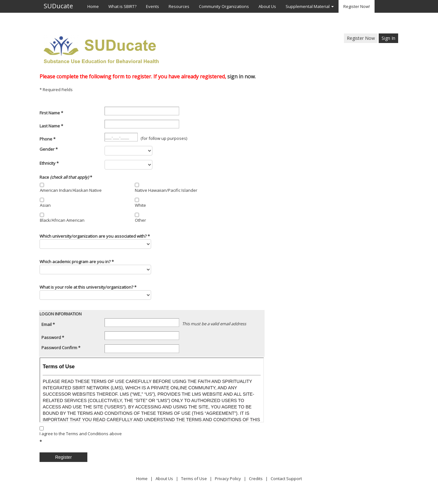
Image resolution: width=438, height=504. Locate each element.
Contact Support (286, 479)
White (140, 205)
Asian (45, 205)
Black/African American (62, 220)
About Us (164, 479)
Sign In (388, 38)
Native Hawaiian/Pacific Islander (166, 190)
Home (142, 479)
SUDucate (58, 6)
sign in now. (241, 76)
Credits (256, 479)
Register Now (361, 38)
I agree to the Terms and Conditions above (81, 434)
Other (140, 220)
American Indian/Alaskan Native (71, 190)
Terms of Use (194, 479)
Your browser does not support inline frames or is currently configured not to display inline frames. (152, 390)
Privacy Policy (228, 479)
